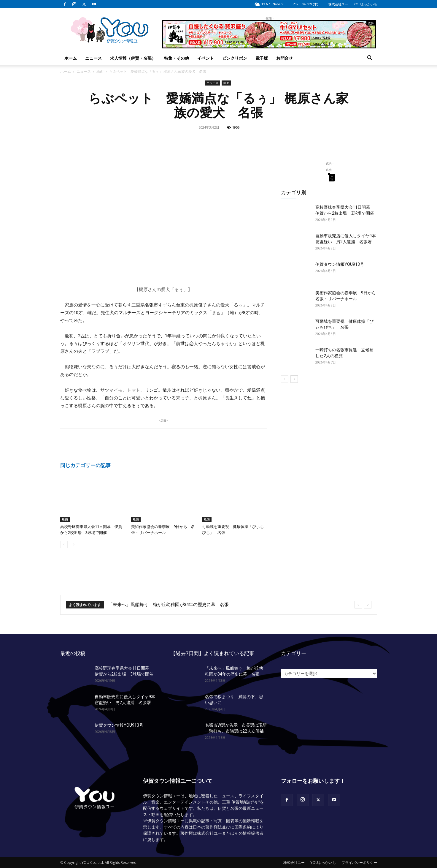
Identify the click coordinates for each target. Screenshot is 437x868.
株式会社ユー (338, 4)
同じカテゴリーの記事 (85, 465)
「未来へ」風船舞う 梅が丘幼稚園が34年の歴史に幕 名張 (169, 605)
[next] (368, 605)
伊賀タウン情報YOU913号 (340, 264)
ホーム (71, 58)
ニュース (93, 58)
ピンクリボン (235, 58)
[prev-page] (64, 544)
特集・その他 (177, 58)
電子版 (262, 58)
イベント (206, 58)
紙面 (100, 71)
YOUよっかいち (365, 4)
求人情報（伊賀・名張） (133, 58)
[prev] (358, 605)
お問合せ (285, 58)
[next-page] (73, 544)
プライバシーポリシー (359, 863)
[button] (370, 59)
